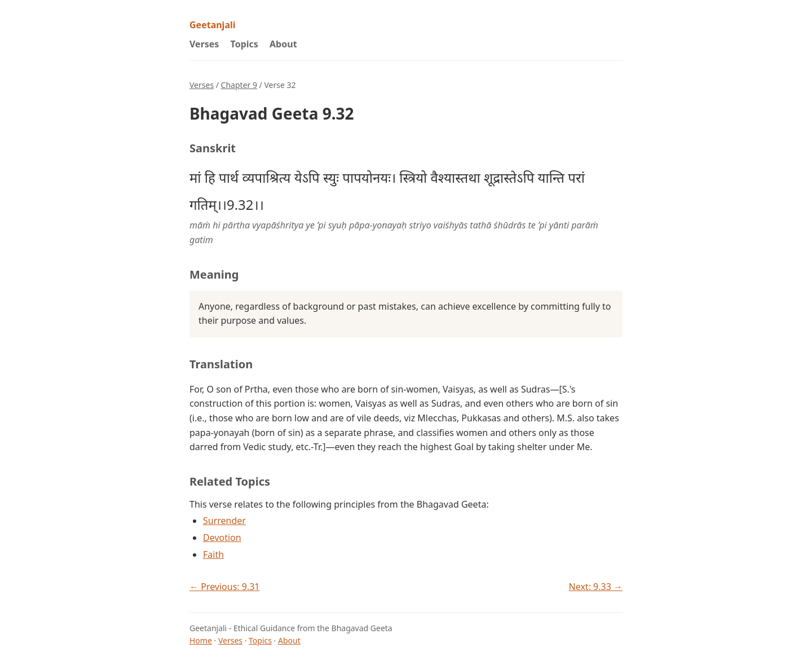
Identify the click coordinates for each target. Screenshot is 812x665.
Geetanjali (213, 25)
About (283, 44)
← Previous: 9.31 (225, 587)
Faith (213, 554)
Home (201, 640)
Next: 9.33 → (596, 587)
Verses (204, 44)
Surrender (224, 521)
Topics (244, 44)
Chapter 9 (239, 85)
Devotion (222, 538)
